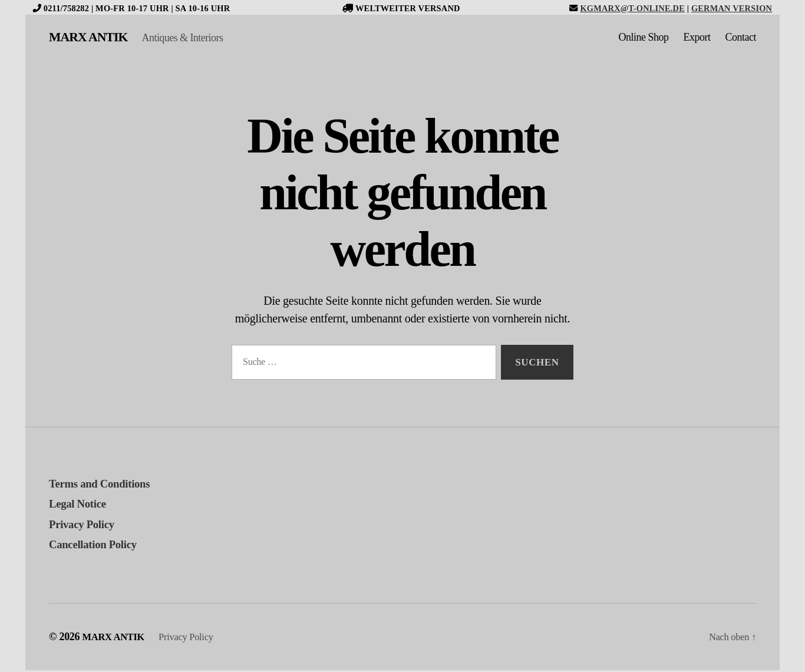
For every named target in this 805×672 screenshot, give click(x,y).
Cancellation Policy (98, 546)
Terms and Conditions (106, 485)
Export (697, 38)
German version (732, 8)
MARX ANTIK (93, 38)
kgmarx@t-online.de (632, 8)
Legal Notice (81, 505)
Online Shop (643, 38)
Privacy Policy (86, 526)
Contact (741, 38)
